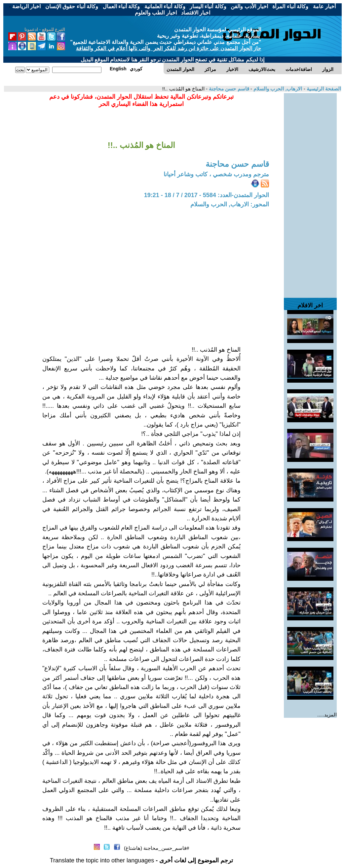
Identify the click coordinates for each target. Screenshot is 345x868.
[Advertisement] (310, 192)
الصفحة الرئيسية (323, 89)
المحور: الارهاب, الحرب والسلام (230, 204)
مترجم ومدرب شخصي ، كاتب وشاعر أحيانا (216, 174)
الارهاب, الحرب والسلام (277, 89)
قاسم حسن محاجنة (228, 89)
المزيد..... (327, 715)
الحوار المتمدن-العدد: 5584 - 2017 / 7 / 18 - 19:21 (207, 195)
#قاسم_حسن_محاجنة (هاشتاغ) (156, 848)
